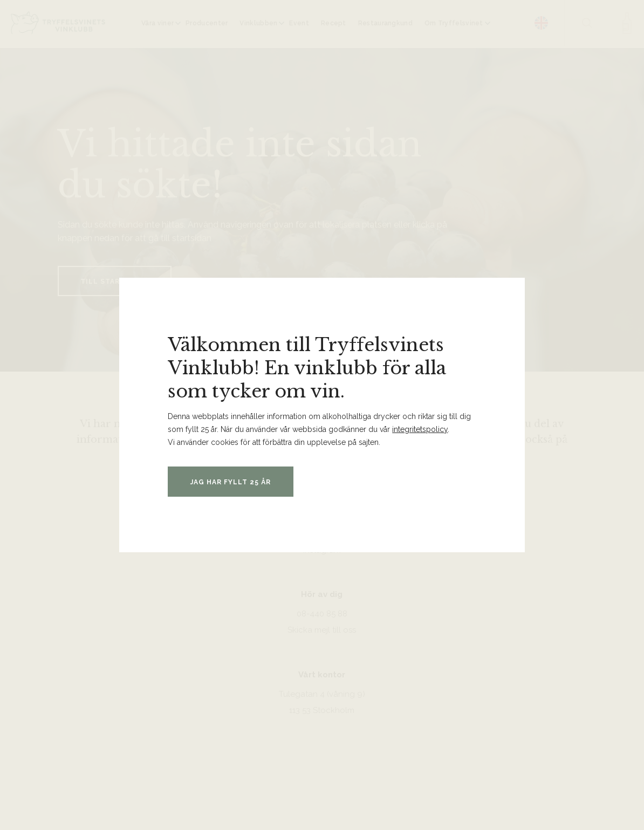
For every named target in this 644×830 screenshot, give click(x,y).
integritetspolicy (420, 429)
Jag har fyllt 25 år (231, 482)
